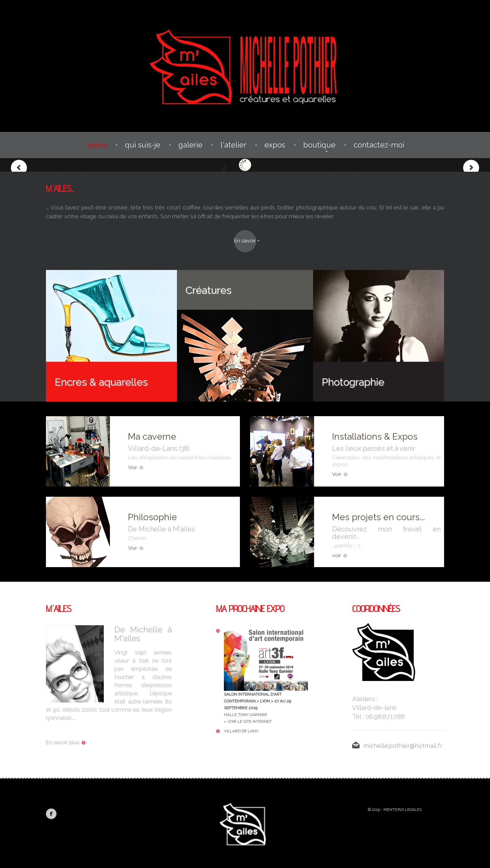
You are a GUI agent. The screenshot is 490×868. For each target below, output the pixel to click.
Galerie (190, 145)
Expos (275, 145)
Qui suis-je (143, 145)
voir (340, 556)
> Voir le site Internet (248, 721)
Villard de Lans (241, 731)
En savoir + (245, 241)
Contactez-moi (379, 145)
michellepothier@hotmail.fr (397, 746)
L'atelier (233, 145)
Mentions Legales (403, 810)
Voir (136, 467)
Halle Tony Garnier (266, 672)
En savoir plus (66, 743)
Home (97, 145)
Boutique (319, 145)
